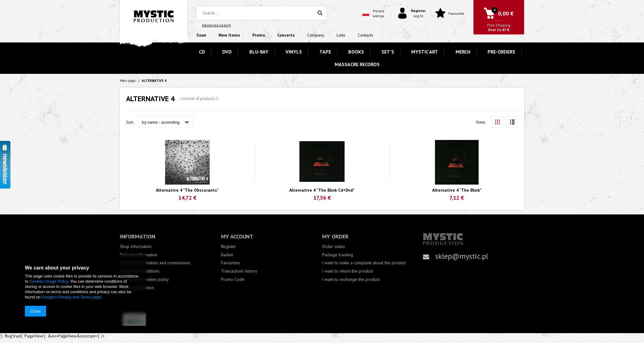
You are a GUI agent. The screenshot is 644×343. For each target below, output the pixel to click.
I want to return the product (348, 271)
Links (341, 35)
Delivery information (139, 255)
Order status (334, 247)
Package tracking (338, 255)
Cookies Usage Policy (48, 281)
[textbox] (261, 13)
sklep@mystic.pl (462, 256)
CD (202, 52)
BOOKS (356, 52)
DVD (227, 52)
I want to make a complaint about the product (364, 263)
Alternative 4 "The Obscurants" (187, 190)
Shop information (136, 247)
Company (316, 35)
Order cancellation (137, 288)
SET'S (388, 52)
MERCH (463, 52)
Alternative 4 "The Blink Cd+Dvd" (322, 190)
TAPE (325, 52)
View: (481, 122)
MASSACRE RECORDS (357, 64)
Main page (128, 81)
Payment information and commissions (155, 263)
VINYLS (294, 52)
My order (335, 236)
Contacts (365, 35)
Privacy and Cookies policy (144, 279)
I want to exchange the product (351, 279)
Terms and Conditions (140, 271)
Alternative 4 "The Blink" (457, 190)
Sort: (130, 122)
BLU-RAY (259, 52)
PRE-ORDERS (501, 52)
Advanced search (216, 25)
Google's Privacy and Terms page (71, 297)
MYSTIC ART (425, 52)
